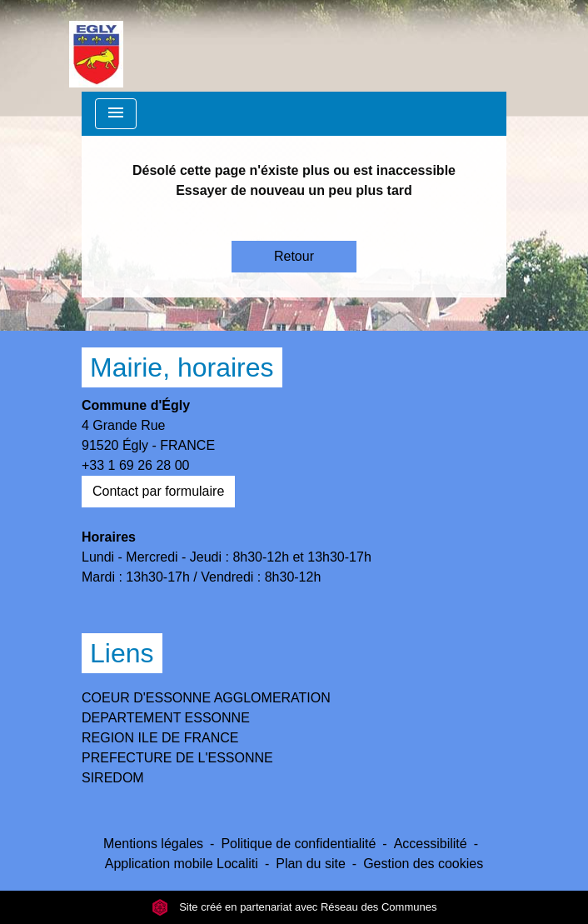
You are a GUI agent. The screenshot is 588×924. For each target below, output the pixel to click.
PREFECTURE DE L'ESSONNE (177, 758)
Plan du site (311, 864)
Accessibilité (431, 844)
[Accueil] (96, 46)
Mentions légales (153, 844)
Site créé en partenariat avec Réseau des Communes (294, 907)
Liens (122, 653)
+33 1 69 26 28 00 (135, 465)
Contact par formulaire (158, 491)
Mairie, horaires (182, 367)
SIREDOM (113, 778)
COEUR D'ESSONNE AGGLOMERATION (206, 698)
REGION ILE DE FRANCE (160, 738)
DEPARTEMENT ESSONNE (166, 718)
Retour (294, 256)
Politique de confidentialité (298, 844)
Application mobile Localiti (182, 864)
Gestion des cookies (423, 864)
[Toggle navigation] (116, 114)
